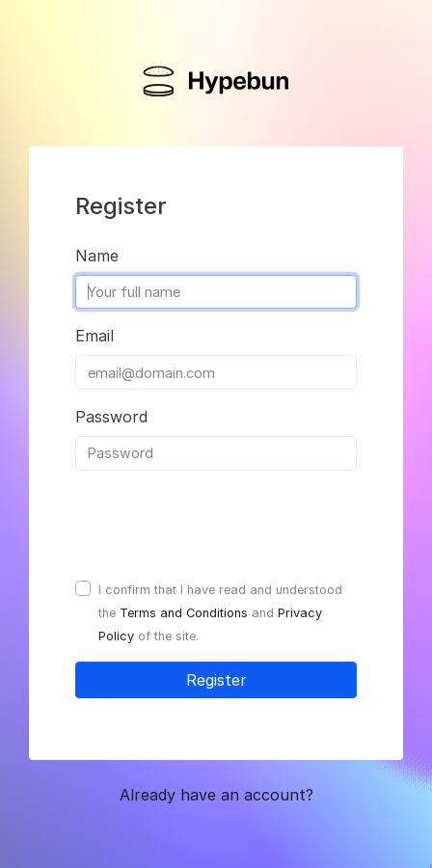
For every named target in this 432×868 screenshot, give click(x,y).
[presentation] (222, 524)
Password (111, 417)
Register (216, 680)
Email (94, 336)
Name (97, 256)
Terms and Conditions (184, 613)
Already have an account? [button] (216, 795)
